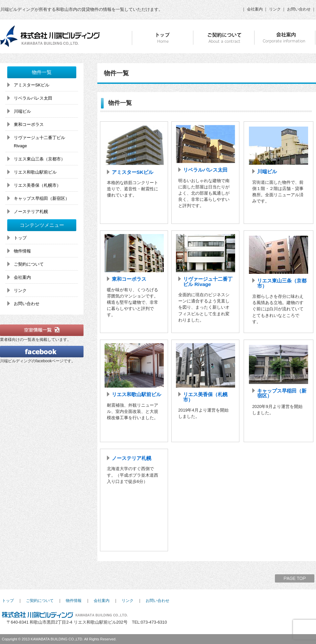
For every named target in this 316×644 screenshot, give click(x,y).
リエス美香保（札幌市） (205, 397)
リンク (275, 9)
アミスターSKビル (133, 172)
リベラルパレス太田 (205, 170)
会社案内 (255, 9)
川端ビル (267, 171)
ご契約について (29, 264)
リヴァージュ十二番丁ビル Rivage (208, 281)
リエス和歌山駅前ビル (136, 394)
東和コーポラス (129, 279)
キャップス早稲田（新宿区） (282, 393)
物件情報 (22, 251)
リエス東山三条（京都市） (282, 283)
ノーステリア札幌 (132, 458)
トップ (20, 238)
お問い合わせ (299, 9)
